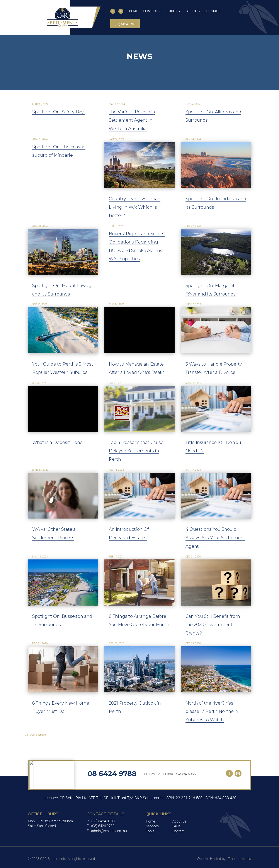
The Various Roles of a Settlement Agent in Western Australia (132, 120)
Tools (172, 11)
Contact (213, 11)
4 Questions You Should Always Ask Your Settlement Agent (215, 538)
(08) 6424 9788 (125, 24)
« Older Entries (36, 735)
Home (133, 11)
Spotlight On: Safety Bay (59, 112)
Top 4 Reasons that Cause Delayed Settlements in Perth (136, 451)
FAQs (176, 826)
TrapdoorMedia (239, 859)
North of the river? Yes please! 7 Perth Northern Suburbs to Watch (212, 711)
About (191, 11)
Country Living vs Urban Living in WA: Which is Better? (135, 207)
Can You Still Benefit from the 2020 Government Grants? (213, 625)
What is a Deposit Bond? (59, 442)
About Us (179, 821)
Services (150, 11)
